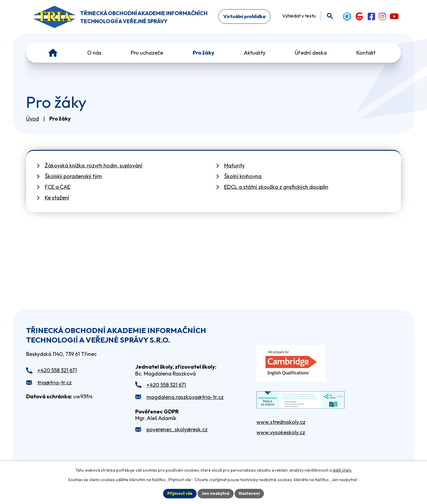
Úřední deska (311, 53)
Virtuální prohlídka (244, 16)
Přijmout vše (180, 493)
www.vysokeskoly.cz (281, 432)
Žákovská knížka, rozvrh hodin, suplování (94, 165)
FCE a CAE (58, 187)
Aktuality (255, 53)
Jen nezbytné (216, 493)
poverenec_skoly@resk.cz (177, 429)
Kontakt (366, 53)
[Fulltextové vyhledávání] (306, 16)
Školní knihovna (243, 176)
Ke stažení (57, 198)
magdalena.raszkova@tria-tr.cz (185, 397)
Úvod (53, 53)
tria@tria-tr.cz (55, 382)
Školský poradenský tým (73, 176)
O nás (94, 53)
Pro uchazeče (147, 53)
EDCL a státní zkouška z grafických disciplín (276, 187)
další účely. (342, 470)
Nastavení (249, 493)
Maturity (234, 165)
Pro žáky (204, 53)
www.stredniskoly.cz (281, 422)
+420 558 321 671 (57, 370)
